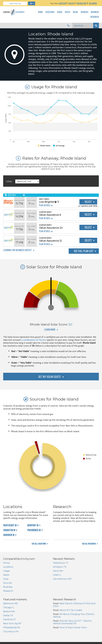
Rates (67, 12)
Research (95, 17)
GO (31, 3)
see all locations (39, 555)
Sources (84, 12)
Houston (62, 3)
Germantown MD (62, 590)
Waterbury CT (61, 574)
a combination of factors (34, 340)
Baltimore (93, 3)
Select (88, 202)
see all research (89, 555)
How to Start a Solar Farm (73, 639)
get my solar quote (50, 377)
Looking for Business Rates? (17, 250)
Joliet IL (57, 586)
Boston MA (9, 623)
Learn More (50, 329)
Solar (75, 12)
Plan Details (45, 205)
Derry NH (58, 582)
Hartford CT (10, 631)
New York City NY (12, 635)
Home (40, 12)
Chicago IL (9, 619)
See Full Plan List (84, 251)
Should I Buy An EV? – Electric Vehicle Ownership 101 (72, 634)
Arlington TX (60, 578)
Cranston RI (9, 530)
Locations (50, 12)
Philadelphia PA (12, 639)
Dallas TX (8, 627)
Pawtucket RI (10, 525)
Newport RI (33, 525)
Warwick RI (9, 535)
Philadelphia (81, 3)
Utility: (9, 181)
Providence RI (34, 530)
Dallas (71, 3)
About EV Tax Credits (71, 622)
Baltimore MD (11, 615)
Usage (60, 12)
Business (95, 12)
